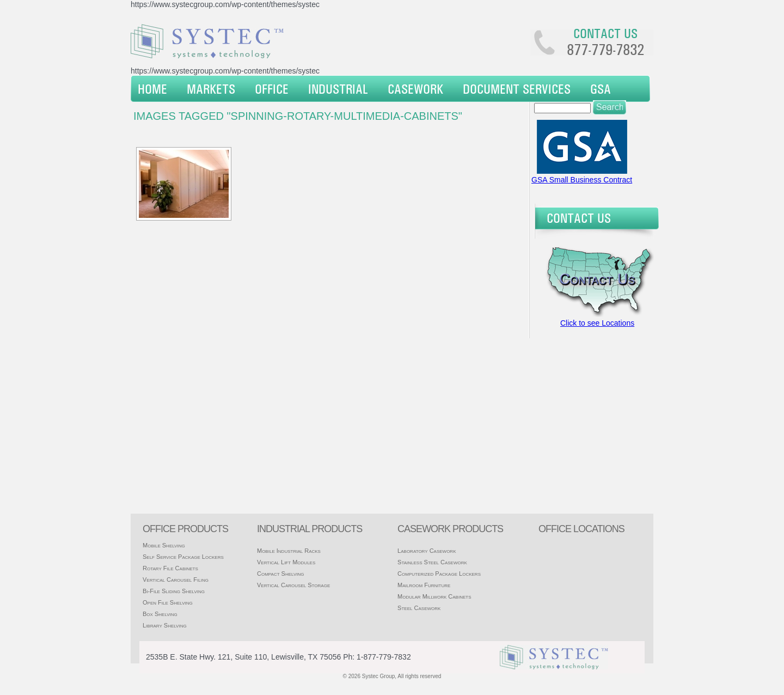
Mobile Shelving (164, 545)
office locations (581, 529)
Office (272, 89)
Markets (211, 89)
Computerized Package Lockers (439, 574)
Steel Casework (419, 608)
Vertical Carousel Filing (176, 580)
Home (152, 89)
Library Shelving (165, 625)
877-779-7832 (605, 50)
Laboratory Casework (427, 551)
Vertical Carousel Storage (293, 585)
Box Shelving (160, 614)
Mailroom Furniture (424, 585)
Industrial (338, 89)
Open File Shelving (168, 602)
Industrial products (310, 529)
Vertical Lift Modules (286, 562)
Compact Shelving (281, 574)
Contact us (605, 33)
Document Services (517, 89)
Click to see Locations (597, 323)
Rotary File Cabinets (170, 568)
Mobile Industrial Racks (289, 551)
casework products (450, 529)
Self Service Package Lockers (183, 557)
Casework (415, 89)
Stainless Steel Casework (432, 562)
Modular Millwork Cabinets (434, 596)
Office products (185, 529)
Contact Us (579, 218)
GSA (601, 89)
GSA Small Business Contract (582, 180)
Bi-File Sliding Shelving (174, 591)
